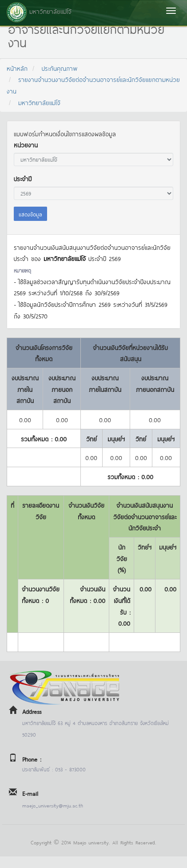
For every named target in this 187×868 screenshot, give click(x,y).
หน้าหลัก (17, 68)
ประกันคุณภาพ (60, 68)
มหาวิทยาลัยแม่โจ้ (39, 102)
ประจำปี (23, 178)
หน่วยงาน (26, 145)
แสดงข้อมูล (30, 214)
